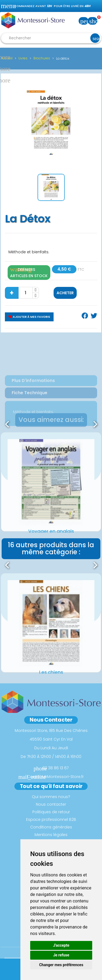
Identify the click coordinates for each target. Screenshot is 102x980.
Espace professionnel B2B (51, 819)
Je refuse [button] (61, 955)
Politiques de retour (51, 812)
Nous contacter (51, 804)
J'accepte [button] (61, 945)
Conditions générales (51, 827)
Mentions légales (51, 835)
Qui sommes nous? (51, 797)
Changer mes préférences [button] (61, 965)
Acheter (65, 293)
